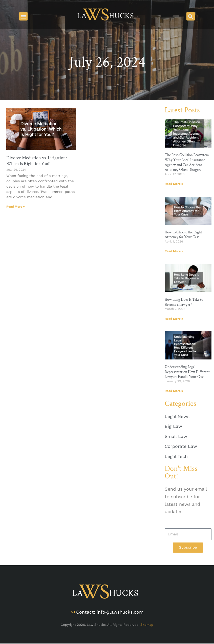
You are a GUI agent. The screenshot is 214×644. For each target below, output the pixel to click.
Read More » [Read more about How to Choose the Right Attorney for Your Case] (174, 251)
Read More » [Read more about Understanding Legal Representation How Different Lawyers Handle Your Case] (174, 391)
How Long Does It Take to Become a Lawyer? (184, 302)
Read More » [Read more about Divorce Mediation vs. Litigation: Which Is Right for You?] (16, 207)
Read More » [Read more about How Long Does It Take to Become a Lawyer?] (174, 319)
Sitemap (147, 625)
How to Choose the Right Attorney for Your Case (183, 235)
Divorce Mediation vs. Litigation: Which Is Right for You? (37, 161)
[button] (23, 16)
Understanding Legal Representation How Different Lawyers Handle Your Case (187, 372)
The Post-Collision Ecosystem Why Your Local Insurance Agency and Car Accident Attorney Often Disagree (187, 163)
